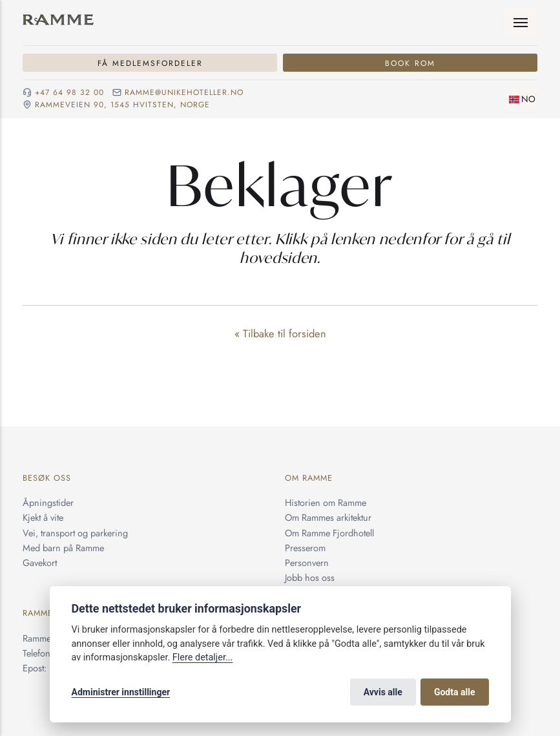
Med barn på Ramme (63, 548)
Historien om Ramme (326, 502)
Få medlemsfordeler (150, 63)
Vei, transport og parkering (75, 533)
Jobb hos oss (310, 577)
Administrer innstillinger (121, 692)
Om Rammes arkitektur (328, 517)
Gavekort (40, 563)
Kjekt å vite (43, 517)
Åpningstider (48, 502)
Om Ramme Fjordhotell (329, 533)
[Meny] (521, 23)
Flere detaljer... (203, 657)
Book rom (410, 63)
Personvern (307, 563)
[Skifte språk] (521, 99)
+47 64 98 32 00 (69, 93)
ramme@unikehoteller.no (184, 93)
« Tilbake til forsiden (280, 333)
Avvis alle (383, 692)
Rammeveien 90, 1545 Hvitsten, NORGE (122, 105)
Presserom (305, 548)
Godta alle (455, 692)
